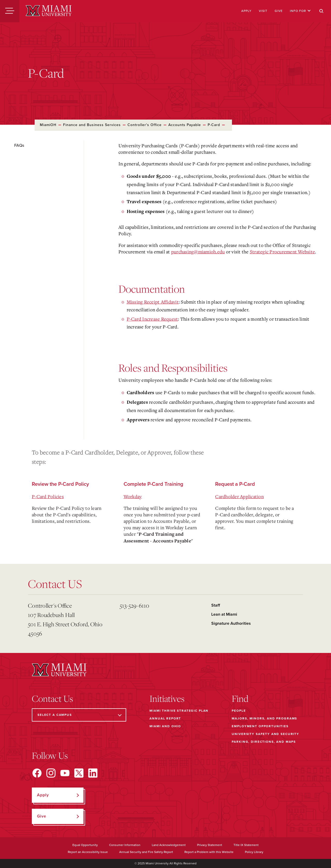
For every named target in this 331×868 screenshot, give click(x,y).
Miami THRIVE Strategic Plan (179, 711)
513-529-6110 (135, 605)
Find (240, 698)
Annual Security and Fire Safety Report (146, 852)
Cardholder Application (239, 496)
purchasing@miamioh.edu (198, 252)
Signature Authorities (231, 623)
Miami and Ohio (165, 726)
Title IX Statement (246, 845)
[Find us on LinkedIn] (93, 773)
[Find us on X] (79, 773)
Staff (216, 605)
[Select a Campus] (79, 715)
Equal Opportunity (85, 845)
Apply (246, 11)
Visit (263, 11)
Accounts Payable (185, 125)
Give (279, 11)
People (239, 711)
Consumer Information (125, 845)
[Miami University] (49, 11)
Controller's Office (145, 125)
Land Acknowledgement (169, 845)
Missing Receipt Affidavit (153, 302)
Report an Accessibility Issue (88, 852)
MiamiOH (48, 125)
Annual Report (165, 718)
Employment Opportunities (260, 726)
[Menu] (10, 11)
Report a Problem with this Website (209, 852)
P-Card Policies (48, 496)
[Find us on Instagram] (51, 773)
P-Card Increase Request (152, 319)
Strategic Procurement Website (282, 252)
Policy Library (254, 852)
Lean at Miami (224, 614)
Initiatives (167, 698)
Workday (133, 496)
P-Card (214, 125)
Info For (300, 11)
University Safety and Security (265, 734)
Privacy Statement (210, 845)
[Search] (321, 11)
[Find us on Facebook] (37, 773)
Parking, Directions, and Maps (264, 742)
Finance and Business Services (92, 125)
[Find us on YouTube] (65, 773)
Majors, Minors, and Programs (264, 718)
